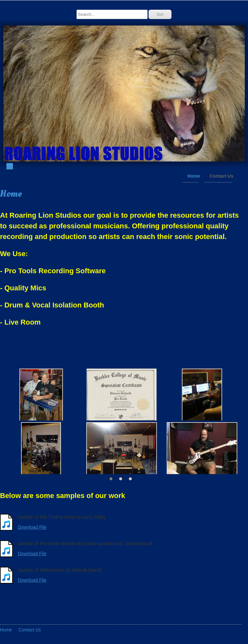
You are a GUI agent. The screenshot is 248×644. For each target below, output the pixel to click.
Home (194, 176)
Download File (32, 527)
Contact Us (222, 176)
